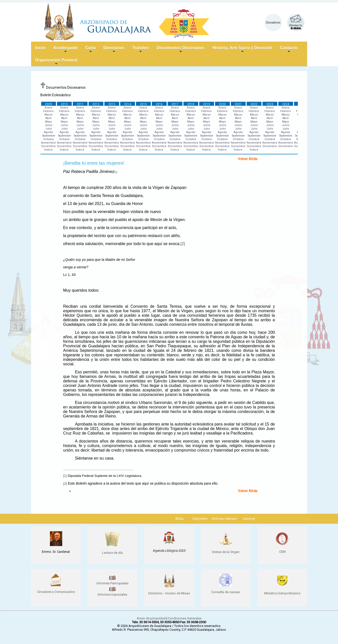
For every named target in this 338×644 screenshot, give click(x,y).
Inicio (40, 48)
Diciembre (49, 146)
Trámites (141, 50)
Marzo (49, 115)
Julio (49, 129)
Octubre (49, 139)
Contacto (289, 50)
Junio (49, 125)
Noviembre (49, 143)
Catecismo (200, 519)
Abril (48, 118)
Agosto (49, 132)
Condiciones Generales (185, 618)
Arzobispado (65, 50)
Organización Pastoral (56, 62)
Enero (49, 108)
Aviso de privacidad (151, 618)
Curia (90, 50)
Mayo (48, 122)
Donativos (273, 22)
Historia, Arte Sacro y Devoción (243, 50)
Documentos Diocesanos (181, 50)
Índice (48, 150)
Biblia (179, 519)
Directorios (114, 50)
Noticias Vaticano (225, 519)
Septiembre (49, 136)
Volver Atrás (248, 159)
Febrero (48, 111)
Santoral (249, 519)
